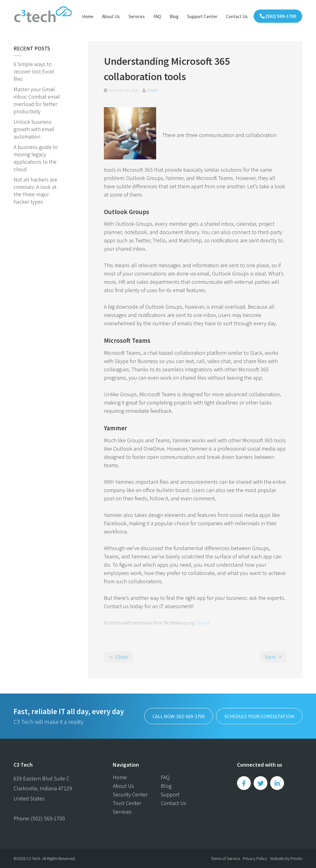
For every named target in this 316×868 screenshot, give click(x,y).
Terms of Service (225, 858)
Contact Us (237, 16)
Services (137, 16)
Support (170, 794)
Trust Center (127, 803)
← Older (118, 657)
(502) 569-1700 (278, 16)
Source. (203, 623)
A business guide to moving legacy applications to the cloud (36, 158)
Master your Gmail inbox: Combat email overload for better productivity (37, 100)
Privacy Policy (255, 858)
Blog (174, 16)
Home (88, 16)
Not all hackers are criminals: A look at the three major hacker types (35, 191)
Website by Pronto (286, 858)
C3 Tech (152, 90)
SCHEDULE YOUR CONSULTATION (259, 716)
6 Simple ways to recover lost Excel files (34, 71)
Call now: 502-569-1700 (179, 716)
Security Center (130, 794)
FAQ (157, 16)
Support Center (202, 16)
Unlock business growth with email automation (34, 129)
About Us (111, 16)
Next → (274, 657)
